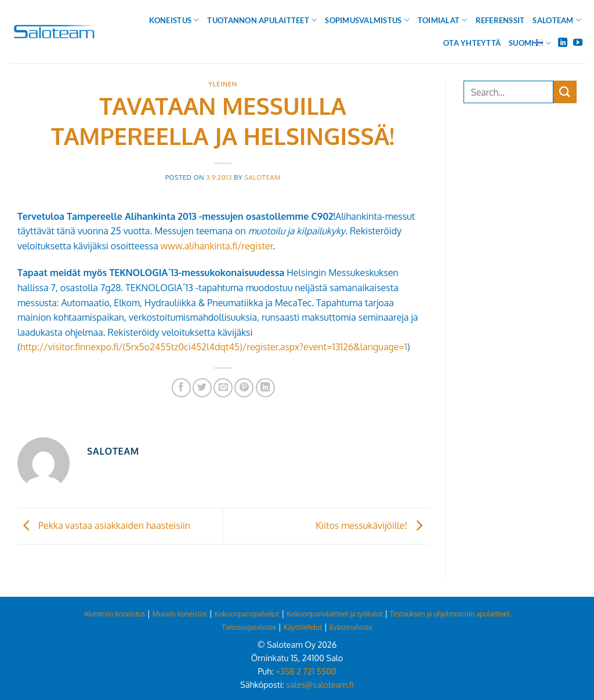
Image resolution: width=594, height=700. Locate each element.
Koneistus (174, 20)
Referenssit (500, 20)
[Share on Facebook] (181, 388)
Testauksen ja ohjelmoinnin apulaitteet (450, 614)
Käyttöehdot (303, 627)
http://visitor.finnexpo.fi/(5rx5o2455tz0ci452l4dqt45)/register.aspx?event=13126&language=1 (214, 347)
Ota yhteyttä (472, 43)
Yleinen (222, 84)
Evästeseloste (351, 627)
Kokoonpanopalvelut (247, 614)
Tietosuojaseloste (249, 627)
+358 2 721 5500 (306, 671)
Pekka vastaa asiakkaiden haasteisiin (104, 525)
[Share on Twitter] (202, 388)
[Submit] (565, 92)
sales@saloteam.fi (320, 684)
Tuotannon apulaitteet (262, 20)
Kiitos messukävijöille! (372, 525)
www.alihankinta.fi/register (217, 246)
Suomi (530, 43)
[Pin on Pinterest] (244, 388)
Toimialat (443, 20)
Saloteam (557, 20)
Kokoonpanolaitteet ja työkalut (334, 614)
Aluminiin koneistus (115, 614)
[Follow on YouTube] (578, 43)
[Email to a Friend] (223, 388)
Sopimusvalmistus (367, 20)
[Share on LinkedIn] (265, 388)
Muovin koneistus (180, 614)
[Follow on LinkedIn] (563, 43)
